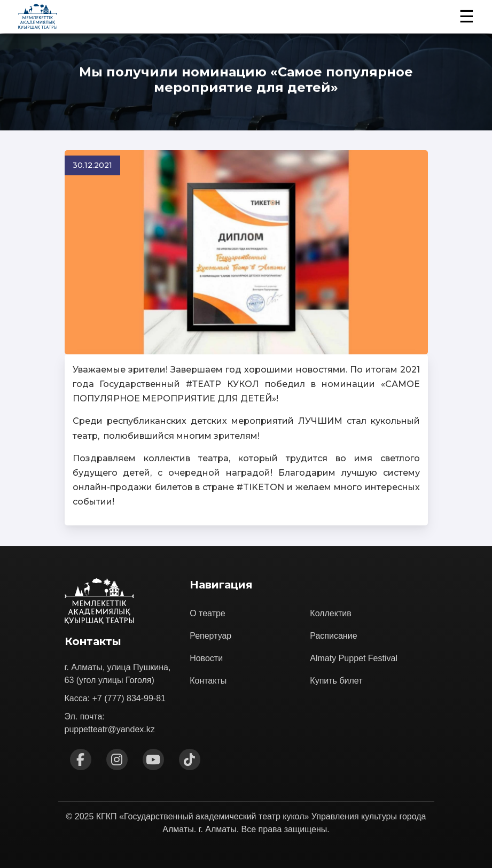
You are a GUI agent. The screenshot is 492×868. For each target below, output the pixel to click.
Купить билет (336, 681)
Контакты (208, 681)
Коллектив (330, 613)
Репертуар (210, 636)
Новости (206, 658)
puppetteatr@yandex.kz (110, 729)
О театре (208, 613)
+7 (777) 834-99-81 (129, 698)
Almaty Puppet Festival (354, 658)
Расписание (333, 636)
